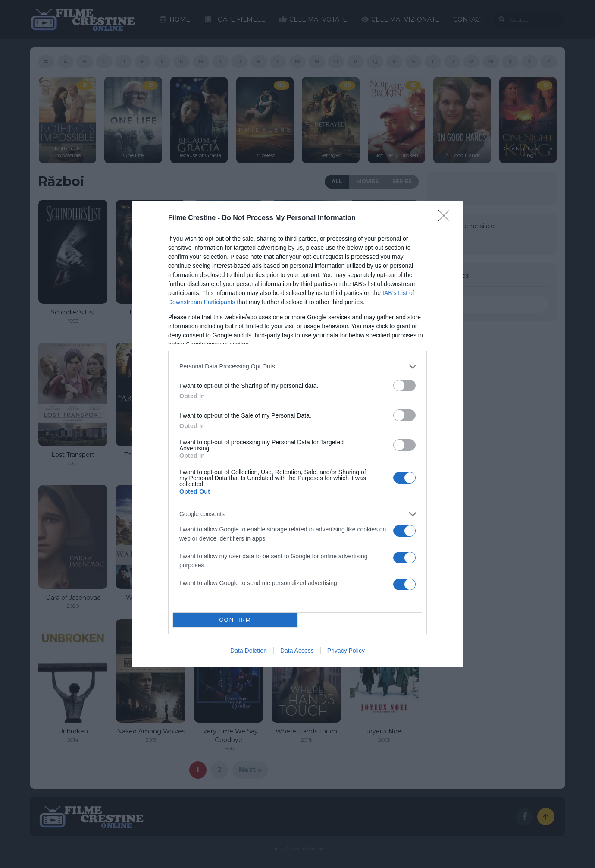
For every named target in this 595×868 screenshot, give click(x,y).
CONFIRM (235, 620)
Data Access (297, 651)
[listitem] (297, 366)
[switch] (404, 385)
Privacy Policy (346, 651)
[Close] (447, 218)
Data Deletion (249, 651)
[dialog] (297, 434)
